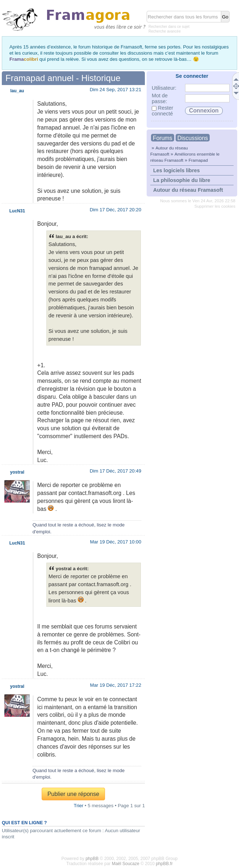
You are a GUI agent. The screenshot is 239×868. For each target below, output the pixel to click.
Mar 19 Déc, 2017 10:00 (116, 542)
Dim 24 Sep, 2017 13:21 (116, 90)
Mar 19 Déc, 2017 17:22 (116, 685)
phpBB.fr (164, 864)
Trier (79, 806)
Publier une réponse (73, 794)
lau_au (17, 91)
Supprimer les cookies (215, 206)
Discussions (193, 138)
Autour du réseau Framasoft (188, 190)
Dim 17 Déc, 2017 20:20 (116, 210)
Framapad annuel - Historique (63, 78)
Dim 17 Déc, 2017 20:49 (116, 471)
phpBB (92, 859)
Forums (163, 138)
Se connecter (192, 76)
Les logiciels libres (177, 170)
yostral (17, 472)
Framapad (198, 160)
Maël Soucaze (126, 864)
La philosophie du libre (182, 180)
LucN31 (17, 211)
